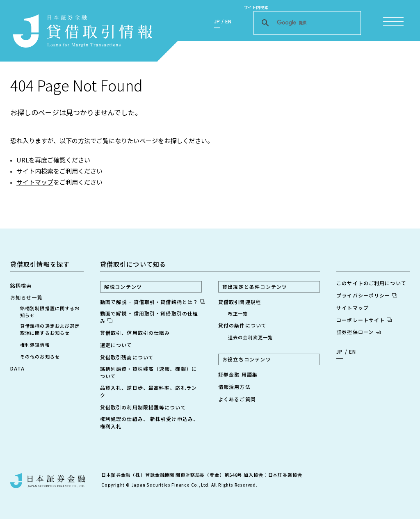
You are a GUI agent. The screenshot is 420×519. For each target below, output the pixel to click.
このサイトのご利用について (371, 283)
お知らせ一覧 (26, 297)
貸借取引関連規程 (240, 302)
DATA (17, 368)
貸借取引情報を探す (40, 264)
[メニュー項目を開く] (393, 22)
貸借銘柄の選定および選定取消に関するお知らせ (50, 329)
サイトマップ (35, 182)
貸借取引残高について (127, 357)
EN (228, 21)
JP (217, 21)
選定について (116, 345)
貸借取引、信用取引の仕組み (135, 333)
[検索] (306, 23)
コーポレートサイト (364, 320)
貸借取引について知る (133, 264)
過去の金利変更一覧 (250, 337)
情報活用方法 (234, 387)
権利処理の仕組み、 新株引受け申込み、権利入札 (149, 422)
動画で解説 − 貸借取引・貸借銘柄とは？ (151, 302)
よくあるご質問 (237, 399)
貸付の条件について (242, 325)
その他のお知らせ (40, 357)
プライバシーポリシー (367, 295)
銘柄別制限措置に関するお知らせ (50, 312)
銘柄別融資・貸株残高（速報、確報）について (148, 372)
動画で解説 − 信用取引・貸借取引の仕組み (149, 317)
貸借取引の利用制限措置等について (143, 407)
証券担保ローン (358, 332)
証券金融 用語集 (238, 374)
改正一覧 (238, 313)
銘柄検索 (21, 285)
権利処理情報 (35, 345)
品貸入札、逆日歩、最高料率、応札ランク (148, 391)
